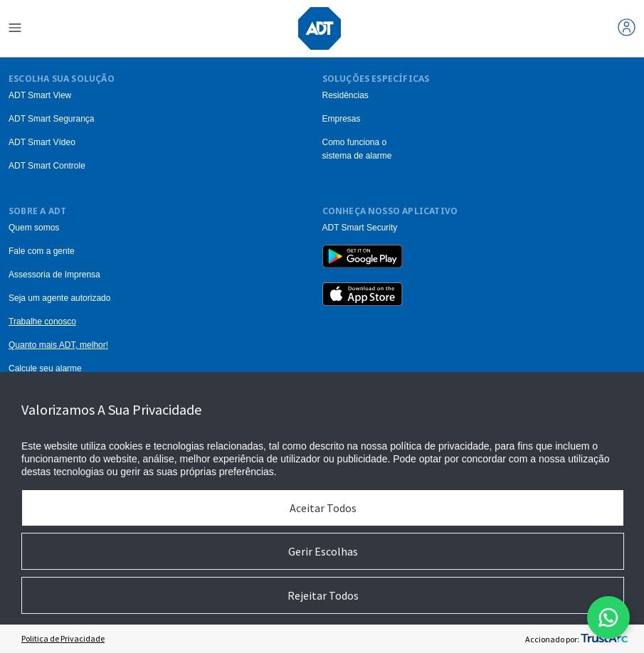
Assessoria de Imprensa (54, 275)
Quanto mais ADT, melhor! (58, 345)
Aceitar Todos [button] (323, 508)
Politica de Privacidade (63, 638)
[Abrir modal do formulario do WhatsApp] (608, 617)
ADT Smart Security (360, 228)
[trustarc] (604, 639)
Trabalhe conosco (42, 322)
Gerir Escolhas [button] (323, 551)
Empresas (342, 119)
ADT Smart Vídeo (42, 142)
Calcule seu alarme (45, 368)
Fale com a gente (42, 251)
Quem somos (34, 228)
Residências (345, 95)
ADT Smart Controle (47, 166)
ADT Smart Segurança (52, 119)
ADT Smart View (40, 95)
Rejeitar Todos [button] (323, 595)
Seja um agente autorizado (59, 298)
